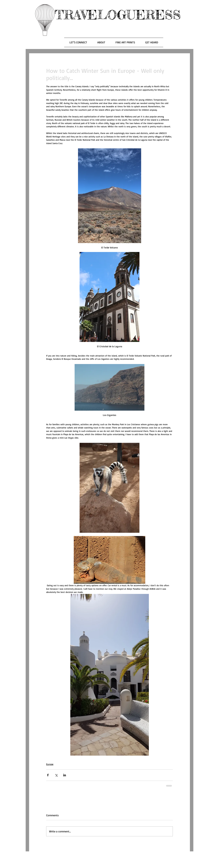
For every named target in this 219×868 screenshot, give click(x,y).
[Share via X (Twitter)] (56, 775)
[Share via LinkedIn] (65, 775)
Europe (50, 764)
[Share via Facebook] (48, 775)
